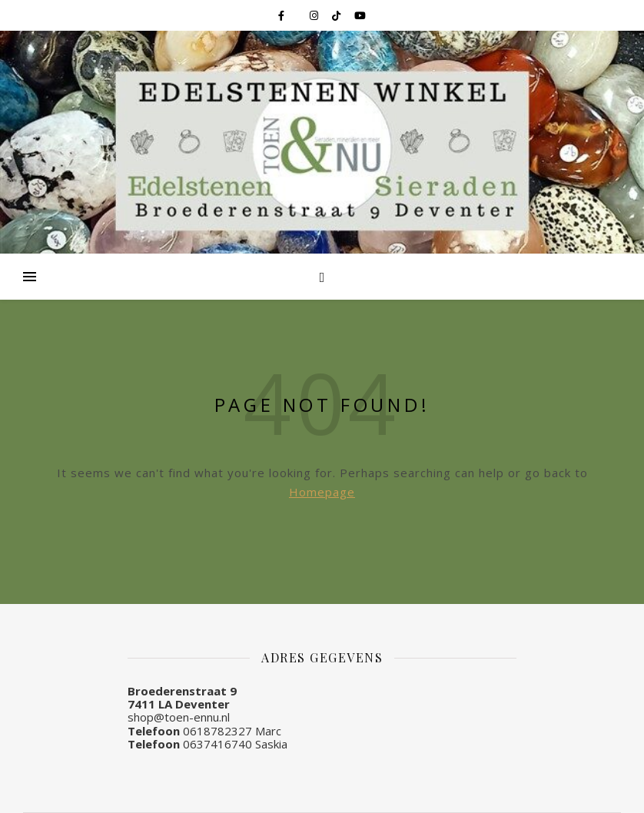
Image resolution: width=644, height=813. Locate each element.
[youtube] (360, 15)
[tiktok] (337, 15)
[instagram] (315, 15)
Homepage (322, 492)
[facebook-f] (282, 15)
